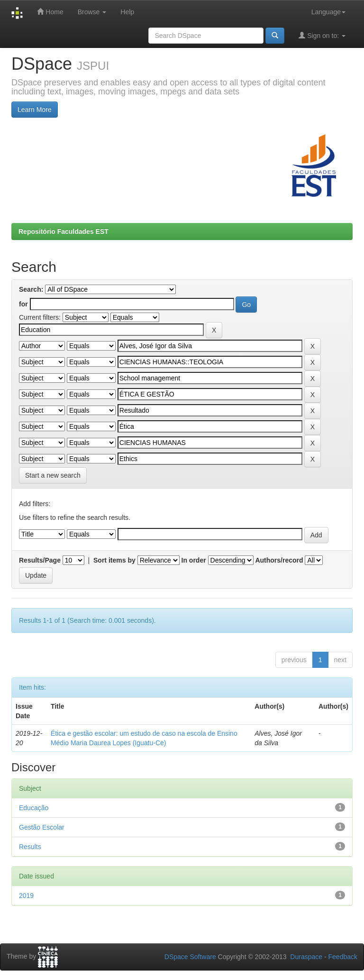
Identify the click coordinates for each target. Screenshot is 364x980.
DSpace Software (190, 957)
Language (328, 12)
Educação (34, 808)
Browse (92, 12)
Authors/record (279, 560)
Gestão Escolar (42, 827)
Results (30, 847)
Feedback (343, 957)
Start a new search (53, 475)
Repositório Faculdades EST (64, 231)
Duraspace (306, 957)
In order (194, 560)
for (23, 304)
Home (50, 12)
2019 (26, 896)
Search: (31, 289)
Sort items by (114, 560)
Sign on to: (322, 35)
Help (127, 12)
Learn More (35, 110)
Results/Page (40, 560)
